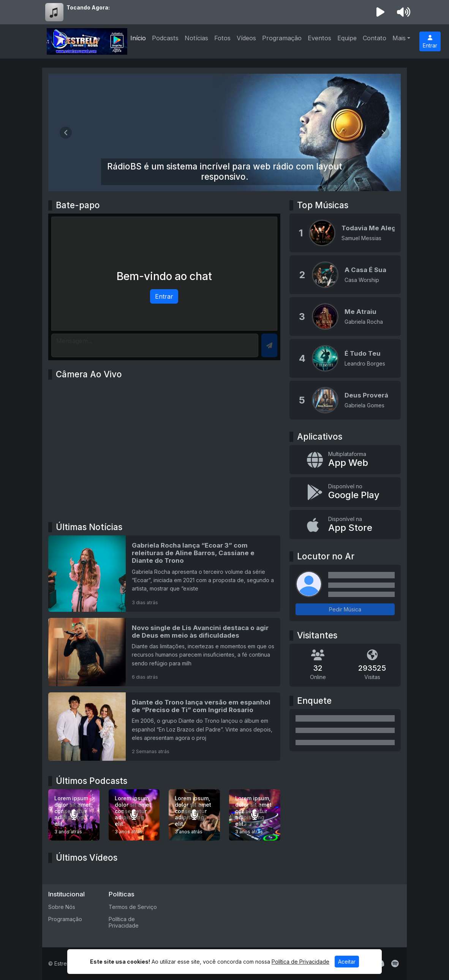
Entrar (430, 42)
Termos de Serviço (133, 907)
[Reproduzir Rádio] (381, 12)
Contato (375, 38)
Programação (282, 38)
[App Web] (345, 460)
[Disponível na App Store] (345, 525)
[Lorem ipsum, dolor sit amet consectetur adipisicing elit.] (134, 815)
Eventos (319, 38)
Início (138, 38)
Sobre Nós (62, 907)
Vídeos (246, 38)
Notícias (196, 38)
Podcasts (165, 38)
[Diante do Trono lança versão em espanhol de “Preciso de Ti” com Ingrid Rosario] (164, 727)
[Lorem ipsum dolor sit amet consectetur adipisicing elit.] (74, 815)
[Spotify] (395, 964)
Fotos (222, 38)
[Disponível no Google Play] (345, 492)
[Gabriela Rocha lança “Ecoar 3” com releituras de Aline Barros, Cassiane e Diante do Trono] (164, 573)
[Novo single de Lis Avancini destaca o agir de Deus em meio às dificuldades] (164, 652)
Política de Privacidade (124, 922)
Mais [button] (399, 38)
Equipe (347, 38)
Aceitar (347, 962)
